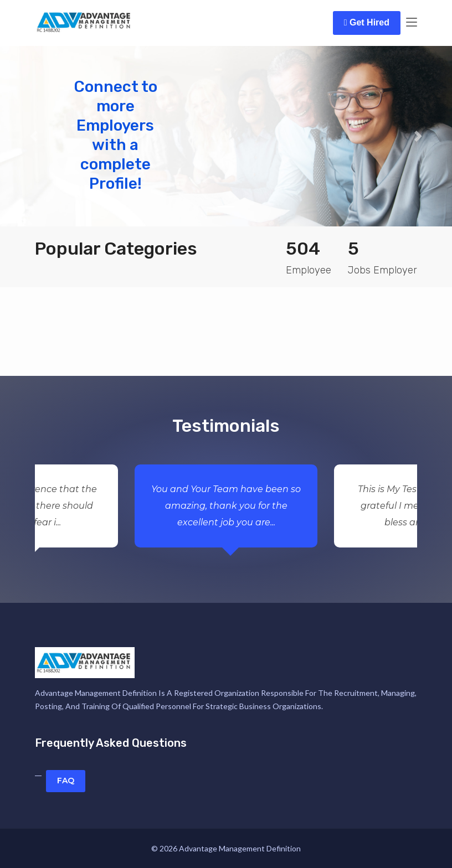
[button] (34, 136)
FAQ (66, 781)
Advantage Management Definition (240, 848)
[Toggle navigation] (412, 23)
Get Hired (367, 22)
